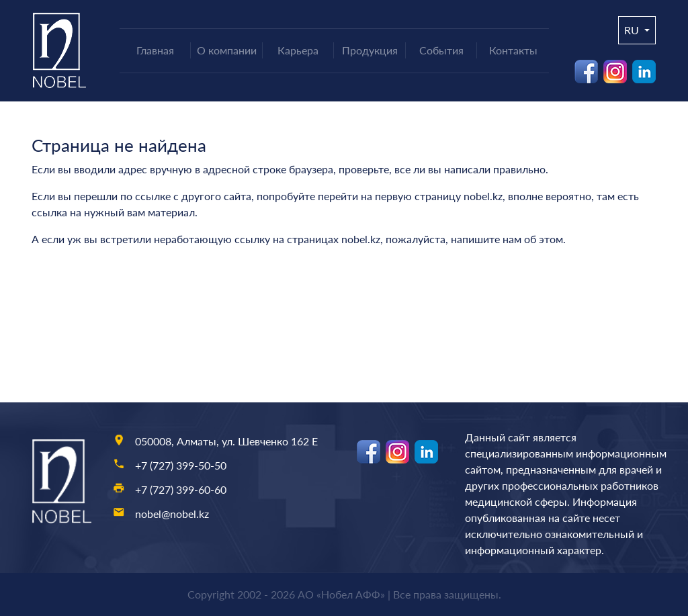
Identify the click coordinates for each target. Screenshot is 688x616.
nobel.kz (483, 196)
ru (633, 30)
